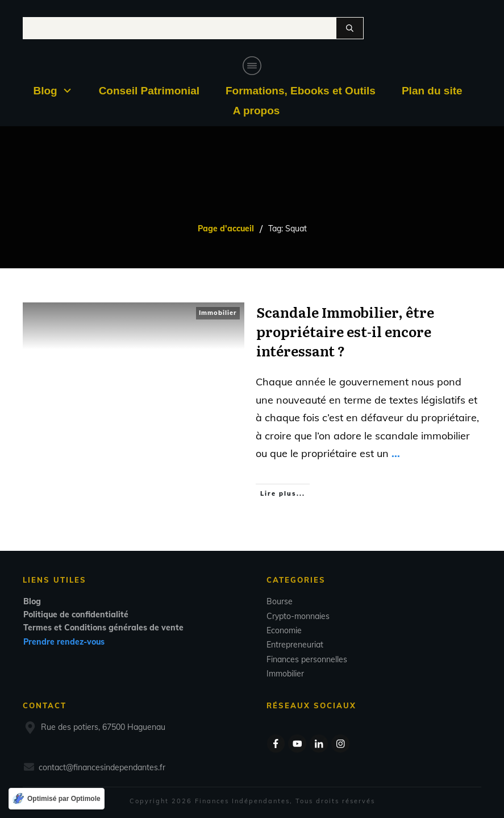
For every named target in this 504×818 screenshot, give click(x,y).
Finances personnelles (307, 659)
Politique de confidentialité (76, 614)
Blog (32, 601)
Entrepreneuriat (295, 645)
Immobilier (218, 313)
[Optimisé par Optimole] (57, 799)
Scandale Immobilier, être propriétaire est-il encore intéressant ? (345, 331)
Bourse (280, 601)
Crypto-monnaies (298, 616)
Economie (284, 630)
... (396, 453)
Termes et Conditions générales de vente (103, 628)
